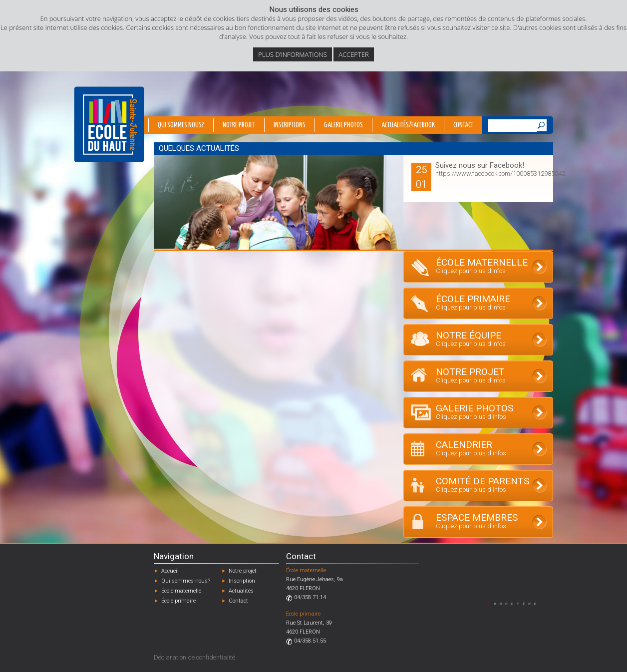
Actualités (241, 591)
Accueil (170, 571)
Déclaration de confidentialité (194, 657)
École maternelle (181, 591)
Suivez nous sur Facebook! (480, 165)
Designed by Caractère (517, 603)
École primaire (178, 601)
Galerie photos (343, 125)
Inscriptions (290, 125)
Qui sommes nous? (181, 125)
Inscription (242, 581)
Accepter (353, 54)
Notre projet (239, 125)
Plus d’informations (293, 54)
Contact (463, 125)
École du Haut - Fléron (109, 124)
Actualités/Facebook (408, 125)
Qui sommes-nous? (186, 581)
